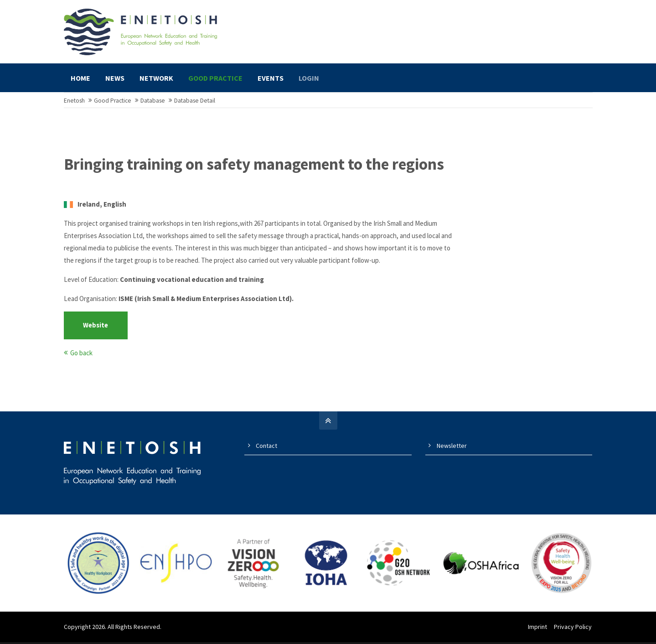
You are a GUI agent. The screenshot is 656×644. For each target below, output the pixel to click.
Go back (81, 357)
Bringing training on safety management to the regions (254, 169)
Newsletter (452, 450)
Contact (266, 450)
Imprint (538, 631)
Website (96, 330)
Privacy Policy (574, 631)
